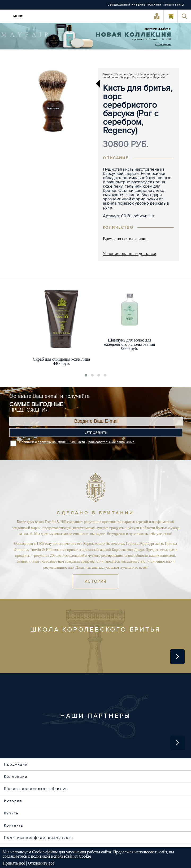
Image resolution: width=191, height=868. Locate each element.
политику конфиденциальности (61, 442)
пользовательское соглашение (111, 442)
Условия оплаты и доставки (130, 254)
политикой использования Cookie (61, 856)
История (95, 581)
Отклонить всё (41, 863)
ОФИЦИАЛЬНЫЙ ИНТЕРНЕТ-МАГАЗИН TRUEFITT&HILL (146, 5)
